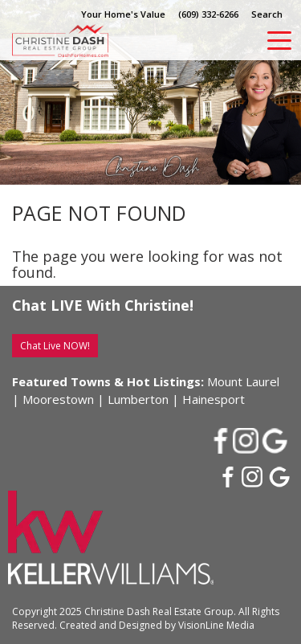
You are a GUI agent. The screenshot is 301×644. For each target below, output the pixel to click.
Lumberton (138, 399)
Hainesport (214, 399)
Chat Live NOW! (55, 346)
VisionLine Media (216, 625)
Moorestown (58, 399)
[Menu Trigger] (279, 40)
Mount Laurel (243, 381)
